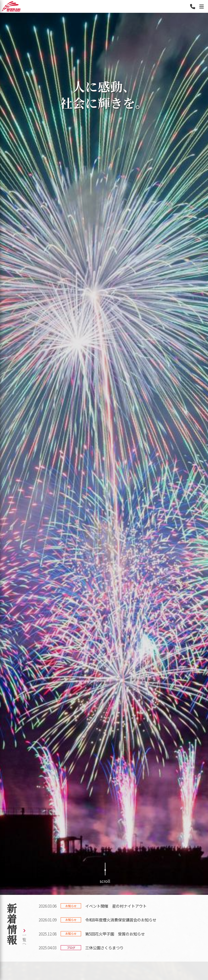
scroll (105, 873)
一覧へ (24, 937)
